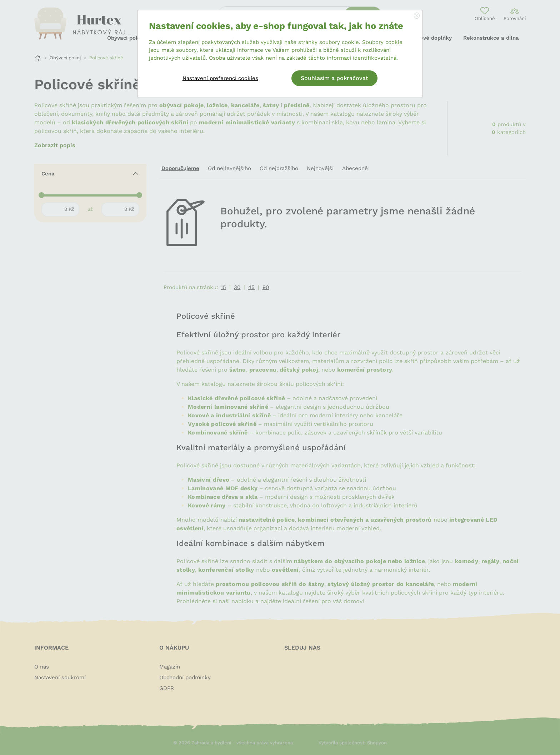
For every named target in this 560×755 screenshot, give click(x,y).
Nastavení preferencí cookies (220, 78)
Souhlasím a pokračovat (334, 78)
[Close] (417, 16)
